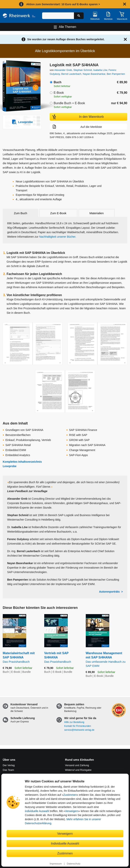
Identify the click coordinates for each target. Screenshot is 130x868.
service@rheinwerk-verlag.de (79, 730)
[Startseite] (19, 16)
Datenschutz (74, 864)
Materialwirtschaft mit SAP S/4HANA (21, 658)
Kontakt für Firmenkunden (78, 726)
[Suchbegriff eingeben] (58, 16)
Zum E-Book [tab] (58, 213)
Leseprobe (10, 466)
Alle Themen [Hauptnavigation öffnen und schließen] (68, 27)
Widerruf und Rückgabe (78, 770)
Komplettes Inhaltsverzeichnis (22, 462)
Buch (57, 82)
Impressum (56, 864)
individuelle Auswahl (37, 811)
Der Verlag (9, 765)
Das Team (8, 770)
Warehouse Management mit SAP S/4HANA (107, 660)
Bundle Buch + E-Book (69, 103)
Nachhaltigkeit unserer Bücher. (58, 237)
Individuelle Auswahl (65, 843)
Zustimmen (70, 795)
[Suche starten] (79, 16)
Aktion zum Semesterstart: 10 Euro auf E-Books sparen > (63, 4)
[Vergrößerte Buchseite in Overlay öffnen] (33, 344)
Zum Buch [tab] (20, 213)
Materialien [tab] (97, 213)
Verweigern (72, 811)
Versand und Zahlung (77, 765)
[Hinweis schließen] (125, 4)
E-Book (59, 93)
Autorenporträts (109, 592)
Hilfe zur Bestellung (74, 722)
